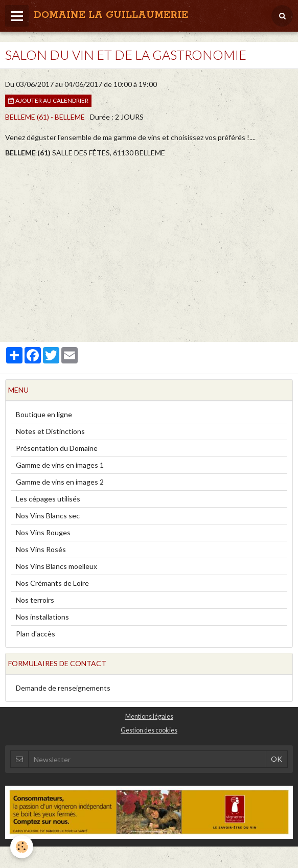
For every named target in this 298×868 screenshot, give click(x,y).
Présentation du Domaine (57, 448)
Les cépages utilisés (48, 499)
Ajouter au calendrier (48, 100)
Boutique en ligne (44, 414)
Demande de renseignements (63, 688)
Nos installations (42, 617)
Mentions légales (149, 716)
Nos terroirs (35, 600)
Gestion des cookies (149, 730)
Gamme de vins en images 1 (60, 465)
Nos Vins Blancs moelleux (56, 566)
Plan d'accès (36, 634)
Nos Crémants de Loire (52, 583)
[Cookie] (22, 847)
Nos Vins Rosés (41, 549)
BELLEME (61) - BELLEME (45, 117)
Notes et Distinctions (50, 431)
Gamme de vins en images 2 (60, 482)
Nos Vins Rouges (43, 532)
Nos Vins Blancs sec (48, 516)
